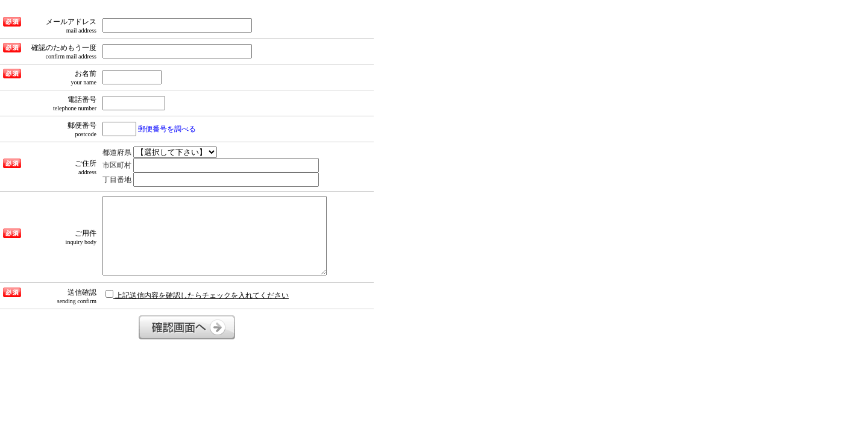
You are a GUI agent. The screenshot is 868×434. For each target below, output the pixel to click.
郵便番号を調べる (167, 129)
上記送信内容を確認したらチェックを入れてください (197, 295)
